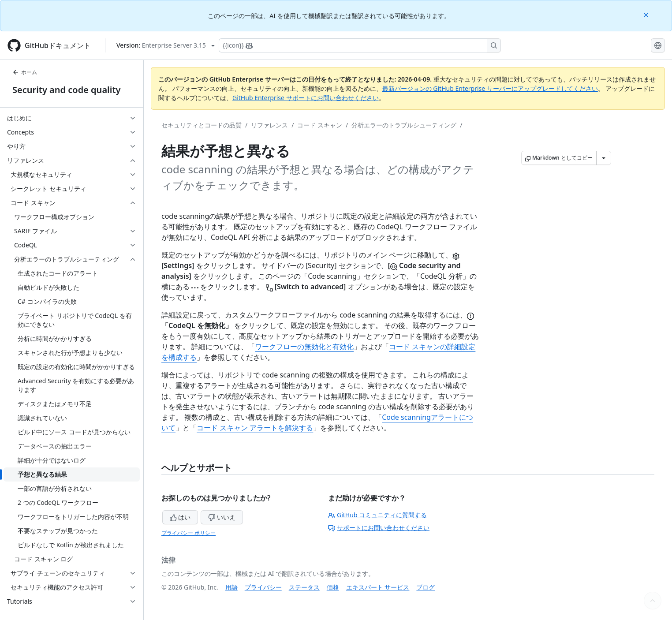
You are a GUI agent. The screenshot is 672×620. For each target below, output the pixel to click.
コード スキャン (320, 125)
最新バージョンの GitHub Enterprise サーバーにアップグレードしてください (490, 88)
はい (180, 517)
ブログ (426, 587)
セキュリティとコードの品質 (202, 125)
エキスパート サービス (378, 587)
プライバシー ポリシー (189, 533)
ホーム (25, 72)
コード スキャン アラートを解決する (255, 428)
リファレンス (269, 125)
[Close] (647, 14)
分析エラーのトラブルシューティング (404, 125)
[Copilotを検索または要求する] (360, 45)
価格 (333, 587)
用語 (231, 587)
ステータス (304, 587)
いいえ (222, 517)
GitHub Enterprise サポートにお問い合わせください (306, 98)
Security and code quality (66, 90)
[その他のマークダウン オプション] (604, 158)
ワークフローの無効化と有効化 (304, 347)
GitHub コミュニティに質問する (377, 515)
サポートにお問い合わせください (379, 528)
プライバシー (263, 587)
